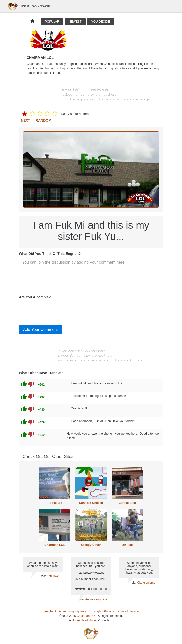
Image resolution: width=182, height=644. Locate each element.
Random (43, 120)
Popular (52, 22)
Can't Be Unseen (91, 503)
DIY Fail (127, 545)
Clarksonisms (146, 583)
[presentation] (57, 311)
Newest (75, 22)
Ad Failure (55, 503)
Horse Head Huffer (84, 620)
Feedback (50, 611)
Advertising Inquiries (72, 611)
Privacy (109, 611)
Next (25, 120)
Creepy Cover (91, 545)
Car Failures (127, 503)
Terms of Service (127, 611)
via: (44, 576)
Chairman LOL (55, 545)
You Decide (101, 22)
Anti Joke (53, 576)
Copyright (95, 611)
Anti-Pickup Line (96, 599)
